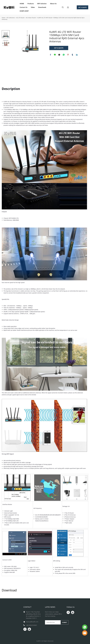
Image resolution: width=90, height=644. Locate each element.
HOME (22, 4)
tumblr (73, 55)
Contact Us (24, 7)
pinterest (68, 55)
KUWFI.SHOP (24, 11)
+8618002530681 (32, 625)
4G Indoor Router (31, 18)
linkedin (77, 55)
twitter (59, 55)
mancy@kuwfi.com (32, 622)
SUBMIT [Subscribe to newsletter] (65, 622)
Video (33, 7)
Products (31, 4)
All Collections (11, 18)
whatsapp (64, 55)
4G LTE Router (20, 18)
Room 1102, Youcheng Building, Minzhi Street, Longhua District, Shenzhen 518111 (33, 615)
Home (3, 18)
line (55, 55)
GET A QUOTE (82, 7)
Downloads (42, 7)
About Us (53, 4)
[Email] (53, 622)
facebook (51, 55)
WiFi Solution (42, 4)
